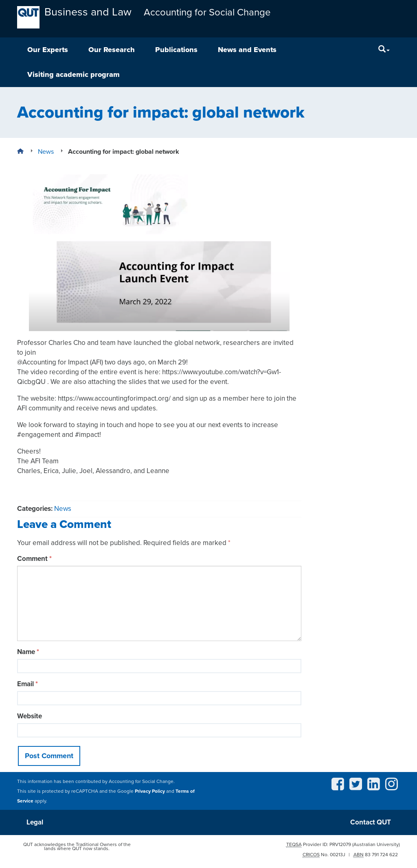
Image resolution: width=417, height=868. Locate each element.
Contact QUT (371, 822)
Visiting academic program (74, 74)
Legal (35, 822)
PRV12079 (340, 844)
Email (27, 684)
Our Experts (48, 50)
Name (28, 652)
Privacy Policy (150, 791)
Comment (34, 559)
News (63, 509)
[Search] (384, 50)
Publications (176, 50)
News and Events (247, 50)
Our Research (112, 50)
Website (30, 716)
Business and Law (88, 12)
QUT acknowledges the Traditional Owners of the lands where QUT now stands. (77, 846)
